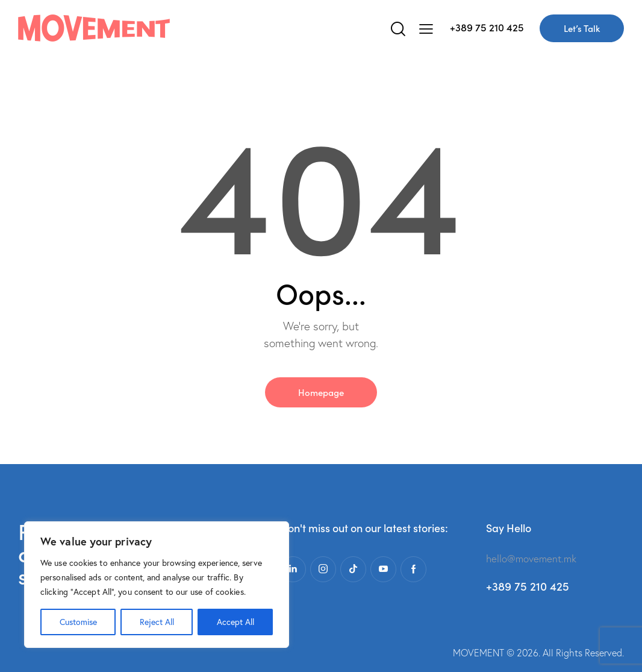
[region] (157, 585)
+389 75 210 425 (487, 27)
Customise (78, 622)
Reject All (157, 622)
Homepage (321, 392)
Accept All (235, 622)
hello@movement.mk (531, 558)
